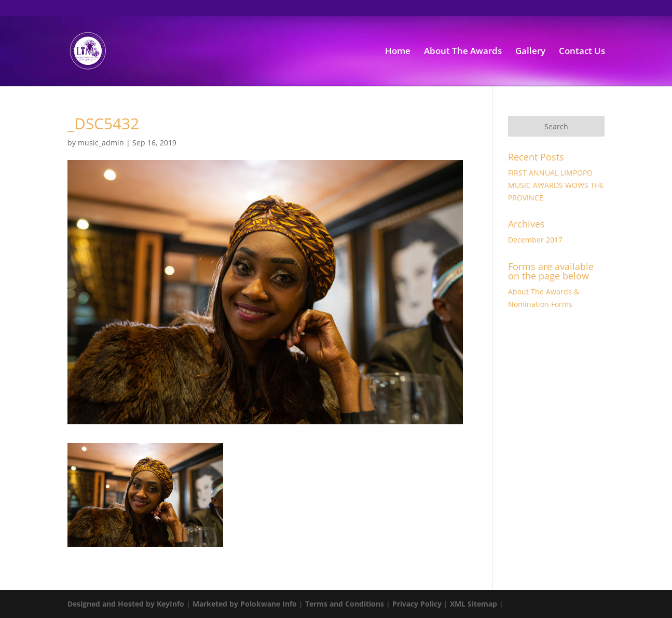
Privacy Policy (417, 604)
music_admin (101, 143)
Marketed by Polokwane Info (245, 604)
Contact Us (582, 52)
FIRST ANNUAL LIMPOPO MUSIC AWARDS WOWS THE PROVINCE (556, 185)
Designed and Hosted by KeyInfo (126, 604)
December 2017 (535, 240)
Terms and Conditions (345, 604)
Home (398, 52)
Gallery (530, 52)
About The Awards (463, 52)
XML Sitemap (474, 604)
